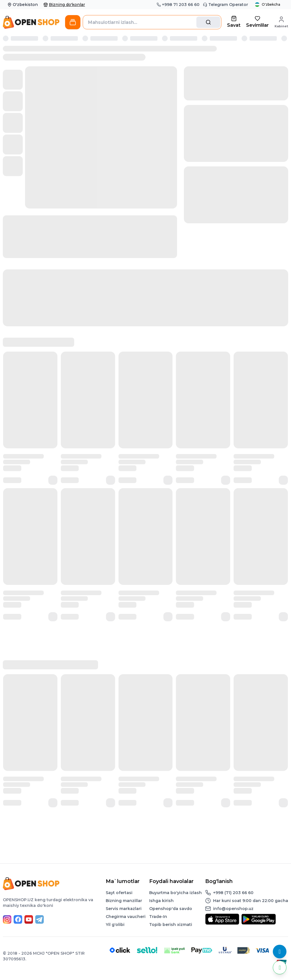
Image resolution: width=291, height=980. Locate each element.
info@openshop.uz (233, 909)
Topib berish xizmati (171, 925)
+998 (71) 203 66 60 (233, 893)
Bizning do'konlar (64, 5)
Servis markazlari (124, 909)
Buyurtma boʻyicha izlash (175, 893)
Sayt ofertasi (119, 893)
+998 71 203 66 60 (178, 5)
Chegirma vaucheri (126, 917)
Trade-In (158, 917)
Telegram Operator (225, 5)
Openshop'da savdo (171, 909)
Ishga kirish (161, 901)
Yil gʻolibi (115, 925)
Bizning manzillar (124, 901)
